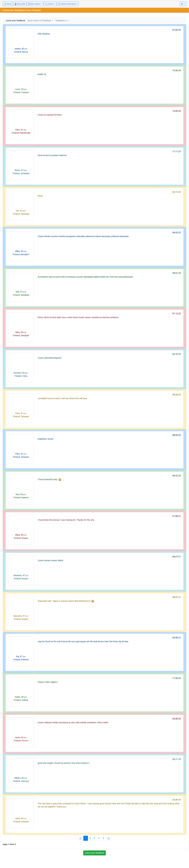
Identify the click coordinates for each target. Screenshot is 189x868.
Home (8, 4)
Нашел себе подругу (48, 682)
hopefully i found (45, 439)
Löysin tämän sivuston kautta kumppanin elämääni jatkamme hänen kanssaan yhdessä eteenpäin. (83, 236)
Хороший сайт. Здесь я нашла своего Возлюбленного (66, 601)
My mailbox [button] (35, 4)
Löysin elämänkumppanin (50, 358)
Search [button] (49, 4)
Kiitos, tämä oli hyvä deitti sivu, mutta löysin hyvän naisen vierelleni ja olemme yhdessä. (78, 317)
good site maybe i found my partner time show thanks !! (64, 763)
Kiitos (40, 196)
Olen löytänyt (44, 34)
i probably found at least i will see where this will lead (62, 398)
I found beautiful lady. (50, 479)
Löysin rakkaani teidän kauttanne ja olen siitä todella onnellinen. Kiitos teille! (73, 723)
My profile (20, 4)
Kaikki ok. (42, 74)
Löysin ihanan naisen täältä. (51, 560)
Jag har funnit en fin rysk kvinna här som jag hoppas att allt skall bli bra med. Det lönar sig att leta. (83, 641)
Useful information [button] (67, 4)
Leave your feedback (15, 21)
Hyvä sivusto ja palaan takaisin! (52, 155)
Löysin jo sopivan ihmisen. (50, 115)
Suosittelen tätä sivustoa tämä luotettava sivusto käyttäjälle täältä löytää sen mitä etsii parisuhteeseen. (86, 277)
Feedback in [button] (61, 21)
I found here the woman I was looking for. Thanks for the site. (66, 520)
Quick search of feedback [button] (40, 21)
